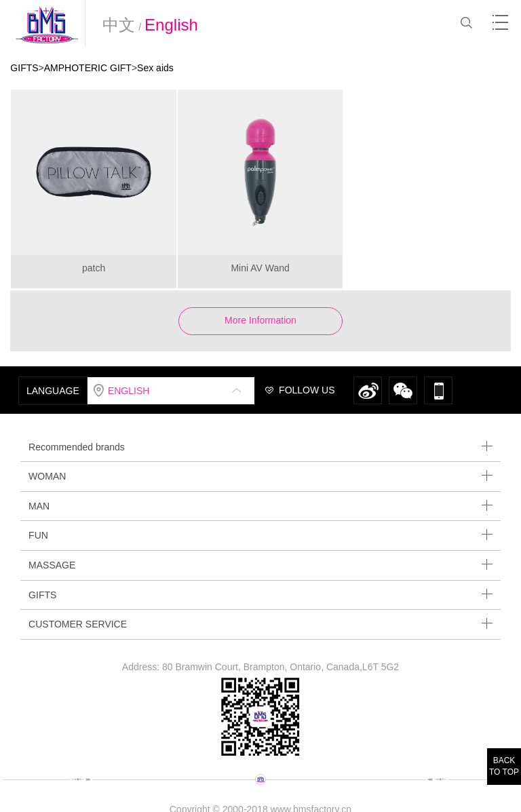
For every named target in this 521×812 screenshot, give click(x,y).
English (171, 25)
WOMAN (260, 476)
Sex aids (155, 68)
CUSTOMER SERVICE (260, 624)
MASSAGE (260, 565)
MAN (260, 506)
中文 (119, 25)
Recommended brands (260, 447)
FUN (260, 535)
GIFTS (24, 68)
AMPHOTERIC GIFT (88, 68)
